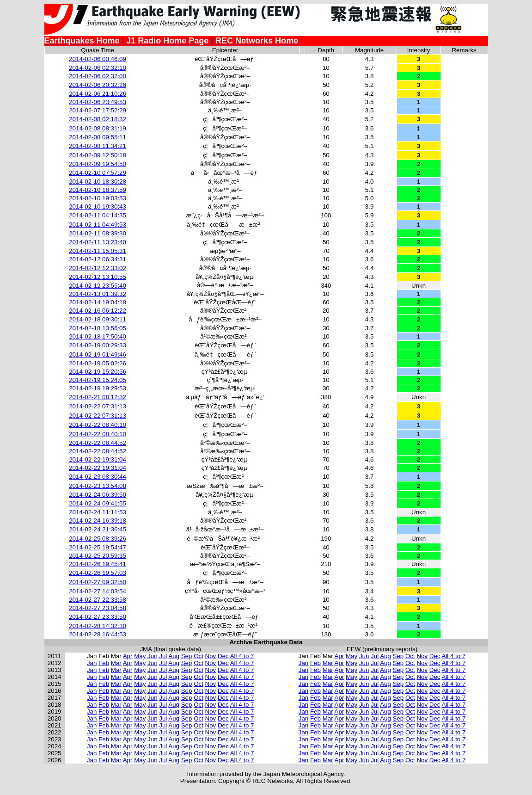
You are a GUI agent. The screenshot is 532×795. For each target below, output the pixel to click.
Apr (128, 656)
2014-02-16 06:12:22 (98, 311)
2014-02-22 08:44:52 (98, 443)
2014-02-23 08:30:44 (98, 477)
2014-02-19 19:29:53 (98, 388)
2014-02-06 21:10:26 (98, 94)
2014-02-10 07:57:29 (98, 173)
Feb (104, 663)
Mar (116, 663)
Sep (187, 656)
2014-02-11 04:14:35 (98, 215)
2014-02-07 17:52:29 (98, 110)
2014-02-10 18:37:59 (98, 190)
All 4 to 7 (242, 656)
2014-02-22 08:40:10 (98, 425)
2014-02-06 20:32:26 (98, 85)
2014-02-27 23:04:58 (98, 608)
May (140, 656)
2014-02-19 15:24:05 (98, 380)
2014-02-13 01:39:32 (98, 294)
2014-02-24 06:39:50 (98, 495)
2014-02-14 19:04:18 (98, 302)
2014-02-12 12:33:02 (98, 268)
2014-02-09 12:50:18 (98, 155)
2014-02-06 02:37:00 (98, 76)
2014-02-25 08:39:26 (98, 539)
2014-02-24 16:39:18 (98, 521)
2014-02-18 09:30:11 (98, 319)
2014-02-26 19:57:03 (98, 573)
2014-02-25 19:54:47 (98, 547)
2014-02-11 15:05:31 (98, 251)
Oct (199, 656)
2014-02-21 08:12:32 (98, 397)
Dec (223, 656)
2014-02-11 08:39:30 (98, 233)
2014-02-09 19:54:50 (98, 164)
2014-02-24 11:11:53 (98, 512)
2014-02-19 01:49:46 (98, 354)
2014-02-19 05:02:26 (98, 363)
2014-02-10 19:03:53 (98, 198)
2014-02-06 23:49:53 (98, 102)
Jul (163, 656)
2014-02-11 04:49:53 (98, 225)
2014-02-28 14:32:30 (98, 626)
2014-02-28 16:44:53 (98, 634)
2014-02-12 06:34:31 (98, 259)
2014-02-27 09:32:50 (98, 582)
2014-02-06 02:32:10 (98, 68)
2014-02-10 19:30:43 (98, 206)
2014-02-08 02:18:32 (98, 119)
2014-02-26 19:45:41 (98, 564)
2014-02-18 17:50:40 (98, 336)
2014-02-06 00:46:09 (98, 59)
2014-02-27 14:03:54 (98, 591)
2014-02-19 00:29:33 (98, 345)
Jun (153, 656)
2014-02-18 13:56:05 (98, 328)
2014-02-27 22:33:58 (98, 600)
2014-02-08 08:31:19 (98, 128)
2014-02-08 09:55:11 (98, 137)
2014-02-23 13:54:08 (98, 486)
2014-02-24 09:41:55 (98, 503)
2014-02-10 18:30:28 (98, 182)
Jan (92, 663)
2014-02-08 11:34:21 (98, 146)
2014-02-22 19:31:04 (98, 459)
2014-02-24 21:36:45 (98, 529)
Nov (211, 656)
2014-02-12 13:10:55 (98, 277)
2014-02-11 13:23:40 (98, 242)
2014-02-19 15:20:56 (98, 372)
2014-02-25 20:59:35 (98, 556)
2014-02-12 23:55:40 (98, 286)
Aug (174, 656)
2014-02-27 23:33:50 (98, 617)
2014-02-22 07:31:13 (98, 406)
